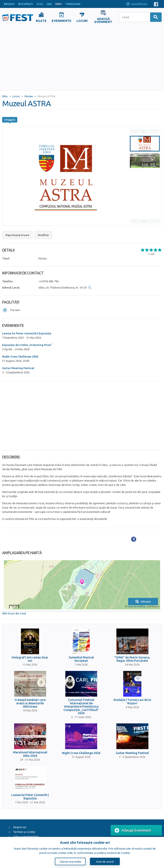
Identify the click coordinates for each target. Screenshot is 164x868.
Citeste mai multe (70, 862)
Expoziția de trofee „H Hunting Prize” (27, 345)
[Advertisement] (82, 58)
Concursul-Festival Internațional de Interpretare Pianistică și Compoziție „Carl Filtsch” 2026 (81, 707)
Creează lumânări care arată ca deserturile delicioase (30, 703)
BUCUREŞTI (26, 4)
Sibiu (5, 96)
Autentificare (137, 4)
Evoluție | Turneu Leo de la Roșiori (132, 702)
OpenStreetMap (137, 606)
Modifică (43, 235)
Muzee (29, 96)
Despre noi (20, 827)
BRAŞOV (9, 4)
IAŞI (49, 4)
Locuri (16, 96)
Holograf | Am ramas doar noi (30, 659)
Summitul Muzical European (81, 659)
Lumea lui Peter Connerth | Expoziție (27, 333)
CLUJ (40, 4)
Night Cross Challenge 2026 (20, 356)
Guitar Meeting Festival (18, 368)
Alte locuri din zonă (14, 613)
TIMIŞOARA (73, 4)
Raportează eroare (17, 235)
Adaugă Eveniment (133, 831)
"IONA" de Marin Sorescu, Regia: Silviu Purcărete (132, 659)
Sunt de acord (105, 862)
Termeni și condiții (24, 832)
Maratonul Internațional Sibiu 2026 (30, 754)
